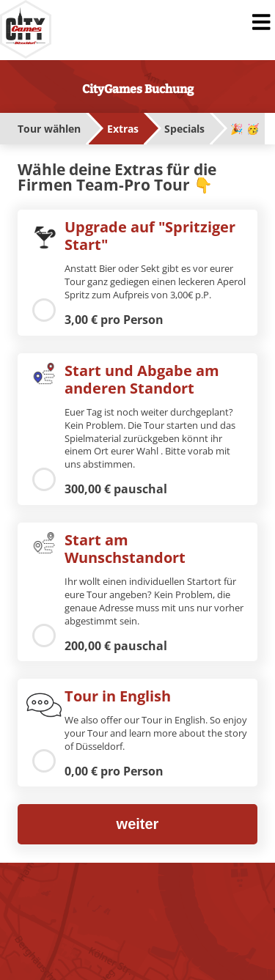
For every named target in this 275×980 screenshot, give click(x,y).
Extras (123, 129)
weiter (138, 824)
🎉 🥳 (245, 129)
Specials (184, 129)
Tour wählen (49, 129)
